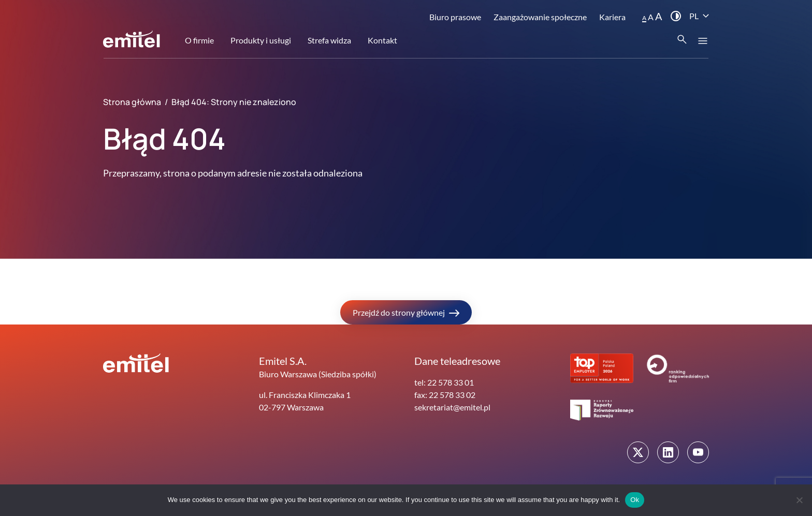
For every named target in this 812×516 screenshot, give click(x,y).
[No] (799, 500)
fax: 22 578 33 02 (445, 395)
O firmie (199, 40)
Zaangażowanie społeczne (540, 17)
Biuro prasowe (455, 17)
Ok (635, 500)
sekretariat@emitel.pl (452, 407)
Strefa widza (329, 40)
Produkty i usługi (261, 40)
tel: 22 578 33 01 (444, 382)
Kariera (612, 17)
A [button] (644, 18)
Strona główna (132, 102)
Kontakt (382, 40)
